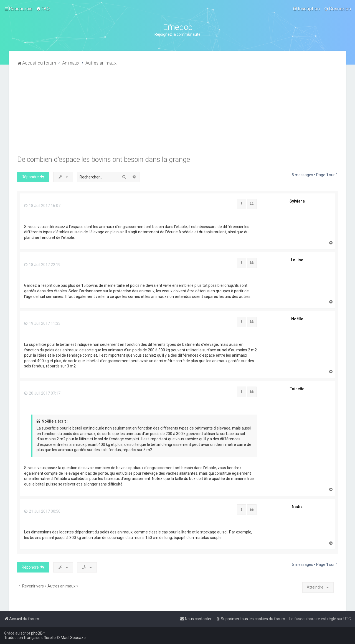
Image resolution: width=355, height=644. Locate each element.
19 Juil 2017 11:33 (42, 323)
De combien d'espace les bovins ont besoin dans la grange (104, 159)
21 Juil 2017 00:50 (42, 511)
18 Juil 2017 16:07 (42, 206)
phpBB (37, 633)
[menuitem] (43, 9)
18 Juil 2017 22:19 (42, 265)
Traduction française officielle (30, 638)
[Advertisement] (177, 114)
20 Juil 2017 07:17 (42, 393)
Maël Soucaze (73, 638)
